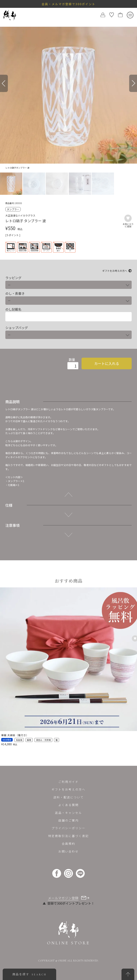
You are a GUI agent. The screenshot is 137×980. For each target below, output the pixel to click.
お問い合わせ (68, 851)
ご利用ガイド (68, 782)
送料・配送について (69, 797)
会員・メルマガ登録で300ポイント (68, 4)
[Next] (133, 83)
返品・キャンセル (68, 813)
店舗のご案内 (68, 820)
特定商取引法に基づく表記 (68, 836)
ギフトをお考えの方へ (115, 271)
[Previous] (4, 83)
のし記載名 (13, 309)
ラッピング (13, 278)
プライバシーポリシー (68, 828)
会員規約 (68, 843)
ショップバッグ (17, 328)
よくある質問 (68, 805)
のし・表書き (15, 293)
